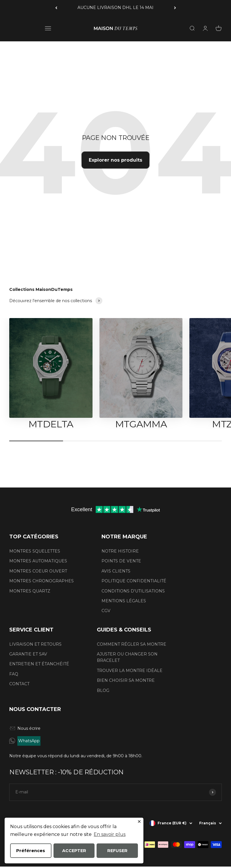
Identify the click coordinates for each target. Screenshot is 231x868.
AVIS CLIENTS (116, 571)
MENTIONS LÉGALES (124, 601)
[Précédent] (56, 8)
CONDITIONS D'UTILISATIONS (133, 591)
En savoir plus (110, 834)
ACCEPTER (74, 851)
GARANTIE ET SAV (28, 654)
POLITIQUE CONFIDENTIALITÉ (134, 581)
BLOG (103, 690)
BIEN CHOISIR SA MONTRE (126, 680)
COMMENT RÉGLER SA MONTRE (132, 644)
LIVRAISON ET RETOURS (35, 644)
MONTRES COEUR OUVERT (38, 571)
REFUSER (117, 851)
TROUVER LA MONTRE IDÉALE (130, 671)
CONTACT (19, 684)
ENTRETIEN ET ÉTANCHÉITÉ (39, 664)
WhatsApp (29, 741)
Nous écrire (25, 728)
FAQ (14, 674)
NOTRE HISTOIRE (120, 551)
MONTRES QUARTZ (30, 591)
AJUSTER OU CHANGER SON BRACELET (127, 657)
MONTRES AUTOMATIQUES (38, 561)
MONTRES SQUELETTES (35, 551)
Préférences (31, 851)
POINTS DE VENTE (121, 561)
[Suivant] (175, 8)
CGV (106, 611)
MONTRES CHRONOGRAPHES (41, 581)
